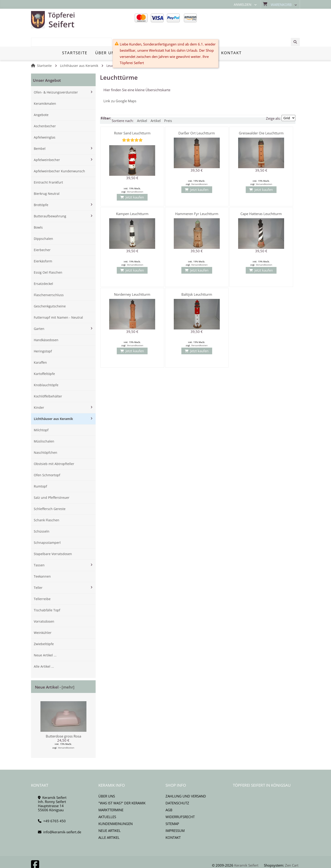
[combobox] (265, 20)
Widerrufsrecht (180, 801)
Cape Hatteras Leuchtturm (261, 198)
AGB (169, 794)
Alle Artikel (109, 822)
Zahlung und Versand (186, 780)
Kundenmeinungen (116, 808)
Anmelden (243, 5)
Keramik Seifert (246, 849)
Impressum (175, 815)
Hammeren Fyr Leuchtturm (197, 198)
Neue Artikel (110, 815)
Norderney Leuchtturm (132, 278)
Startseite (44, 50)
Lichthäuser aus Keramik (79, 50)
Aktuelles (107, 801)
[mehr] (68, 671)
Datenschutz (177, 787)
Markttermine (111, 794)
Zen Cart (292, 849)
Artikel (142, 105)
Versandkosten (66, 732)
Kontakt (173, 822)
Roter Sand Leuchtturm (132, 117)
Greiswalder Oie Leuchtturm (261, 117)
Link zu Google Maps (120, 85)
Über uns (107, 780)
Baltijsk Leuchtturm (197, 278)
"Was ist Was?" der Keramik (122, 787)
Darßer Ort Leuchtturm (197, 117)
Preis (168, 105)
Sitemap (172, 808)
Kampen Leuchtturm (132, 198)
